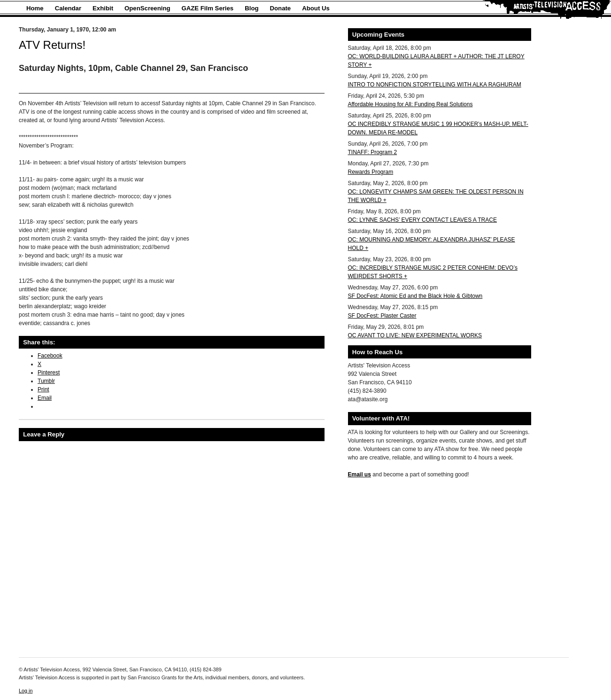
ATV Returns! (52, 45)
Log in (26, 691)
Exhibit (103, 8)
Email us (360, 474)
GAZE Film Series (208, 8)
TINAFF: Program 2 (373, 152)
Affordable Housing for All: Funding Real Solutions (410, 104)
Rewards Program (371, 172)
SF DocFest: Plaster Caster (382, 316)
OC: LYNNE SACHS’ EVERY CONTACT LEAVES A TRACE (422, 220)
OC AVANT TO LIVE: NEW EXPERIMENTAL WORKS (415, 335)
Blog (251, 8)
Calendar (68, 8)
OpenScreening (147, 8)
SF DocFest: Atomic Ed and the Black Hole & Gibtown (415, 296)
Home (35, 8)
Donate (281, 8)
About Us (316, 8)
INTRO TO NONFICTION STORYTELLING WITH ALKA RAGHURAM (435, 85)
